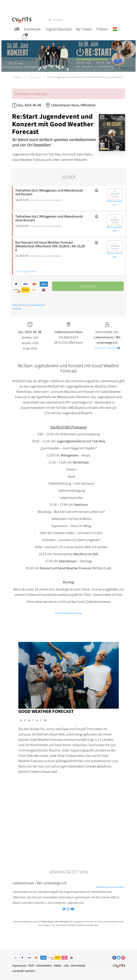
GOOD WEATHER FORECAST (46, 711)
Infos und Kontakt (107, 348)
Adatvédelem (44, 966)
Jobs (66, 966)
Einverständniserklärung (68, 613)
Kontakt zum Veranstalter (110, 887)
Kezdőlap (17, 77)
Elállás (58, 966)
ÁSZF (31, 966)
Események (35, 77)
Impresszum (19, 966)
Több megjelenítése (26, 271)
